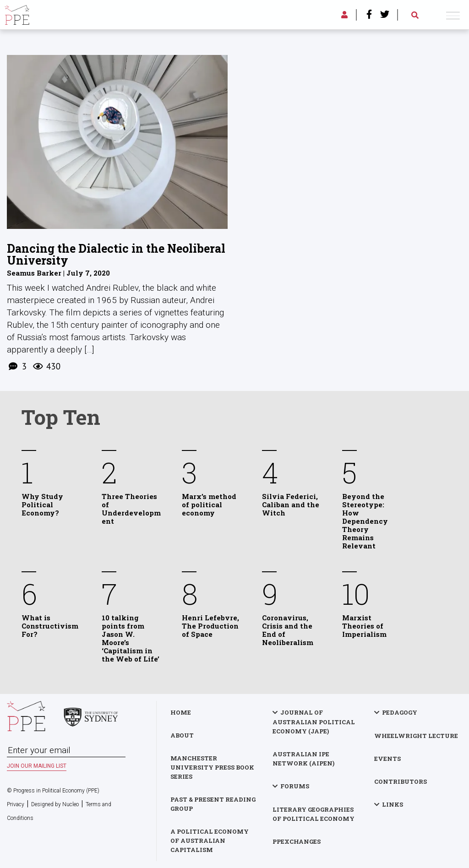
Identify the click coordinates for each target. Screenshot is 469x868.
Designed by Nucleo (55, 804)
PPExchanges (297, 841)
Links (393, 804)
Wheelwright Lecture (416, 736)
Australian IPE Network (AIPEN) (303, 759)
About (182, 735)
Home (181, 712)
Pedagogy (400, 712)
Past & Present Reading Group (213, 804)
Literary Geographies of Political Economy (314, 814)
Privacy (16, 804)
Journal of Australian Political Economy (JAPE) (314, 722)
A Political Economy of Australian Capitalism (210, 841)
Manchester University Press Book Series (212, 767)
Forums (295, 786)
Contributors (401, 781)
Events (387, 759)
